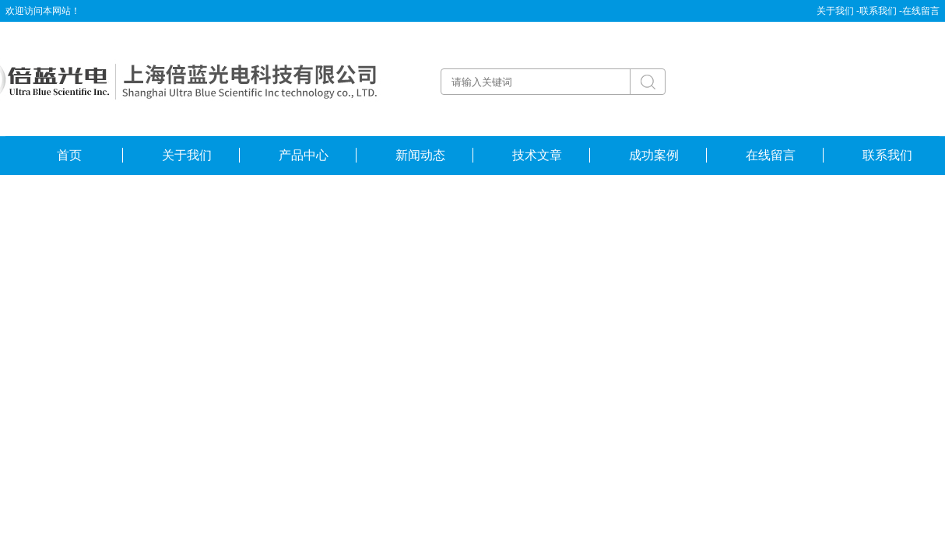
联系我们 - (881, 11)
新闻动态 (420, 155)
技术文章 (537, 155)
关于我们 (187, 155)
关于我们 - (838, 11)
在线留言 (921, 11)
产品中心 (304, 155)
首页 (69, 155)
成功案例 (654, 155)
